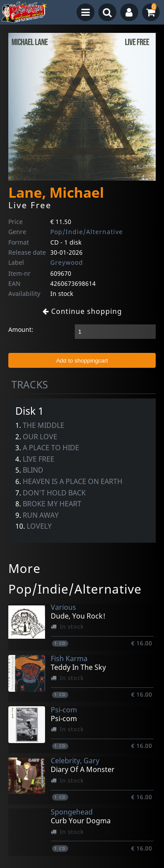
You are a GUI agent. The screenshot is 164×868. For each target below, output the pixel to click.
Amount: (21, 329)
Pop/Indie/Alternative (87, 232)
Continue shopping (82, 311)
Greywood (67, 262)
